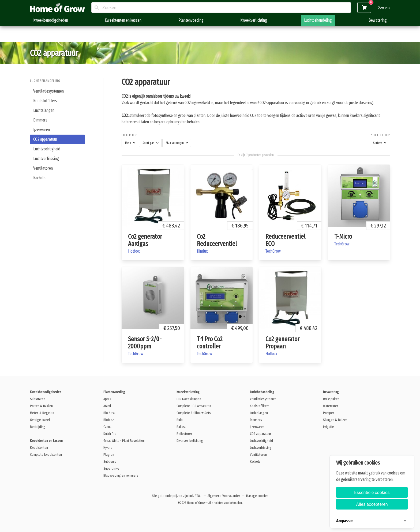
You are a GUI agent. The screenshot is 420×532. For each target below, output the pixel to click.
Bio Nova (109, 413)
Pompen (329, 413)
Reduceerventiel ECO (285, 240)
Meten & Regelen (42, 413)
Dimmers (40, 120)
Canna (107, 427)
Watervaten (331, 406)
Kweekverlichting (254, 20)
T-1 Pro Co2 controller (210, 343)
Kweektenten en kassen (123, 20)
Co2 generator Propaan (282, 343)
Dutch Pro (110, 434)
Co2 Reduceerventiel (217, 240)
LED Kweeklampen (189, 399)
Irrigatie (329, 427)
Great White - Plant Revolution (124, 441)
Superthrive (111, 468)
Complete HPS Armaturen (194, 406)
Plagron (109, 455)
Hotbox (134, 251)
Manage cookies (257, 496)
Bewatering (378, 20)
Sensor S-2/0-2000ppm (145, 343)
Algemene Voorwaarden (224, 496)
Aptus (107, 399)
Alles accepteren (372, 504)
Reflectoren (185, 434)
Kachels (39, 178)
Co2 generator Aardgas (145, 240)
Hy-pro (108, 448)
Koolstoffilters (45, 101)
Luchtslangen (44, 110)
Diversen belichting (190, 441)
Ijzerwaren (42, 130)
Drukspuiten (331, 399)
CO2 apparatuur (45, 139)
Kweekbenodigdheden (51, 20)
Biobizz (109, 420)
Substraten (38, 399)
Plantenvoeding (191, 20)
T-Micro (343, 237)
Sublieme (110, 461)
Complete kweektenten (46, 455)
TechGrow (273, 251)
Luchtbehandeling (318, 20)
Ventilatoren (43, 168)
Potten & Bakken (41, 406)
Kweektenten (39, 448)
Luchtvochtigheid (47, 149)
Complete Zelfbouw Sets (194, 413)
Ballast (181, 427)
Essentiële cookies (372, 493)
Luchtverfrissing (46, 159)
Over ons (384, 7)
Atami (107, 406)
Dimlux (202, 251)
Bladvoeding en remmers (121, 475)
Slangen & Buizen (335, 420)
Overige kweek (40, 420)
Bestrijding (38, 427)
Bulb (180, 420)
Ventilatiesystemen (48, 91)
